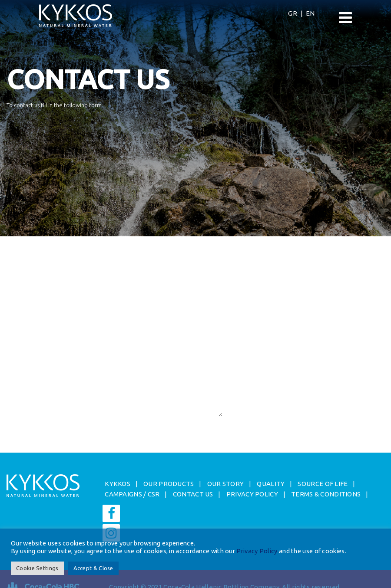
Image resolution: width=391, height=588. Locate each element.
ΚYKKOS (118, 484)
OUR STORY (226, 484)
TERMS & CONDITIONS (326, 494)
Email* (16, 312)
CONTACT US (193, 494)
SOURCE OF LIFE (323, 484)
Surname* (19, 284)
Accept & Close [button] (93, 568)
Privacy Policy (257, 551)
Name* (17, 258)
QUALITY (271, 484)
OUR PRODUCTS (169, 484)
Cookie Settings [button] (37, 568)
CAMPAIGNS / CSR (132, 494)
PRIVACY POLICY (252, 494)
